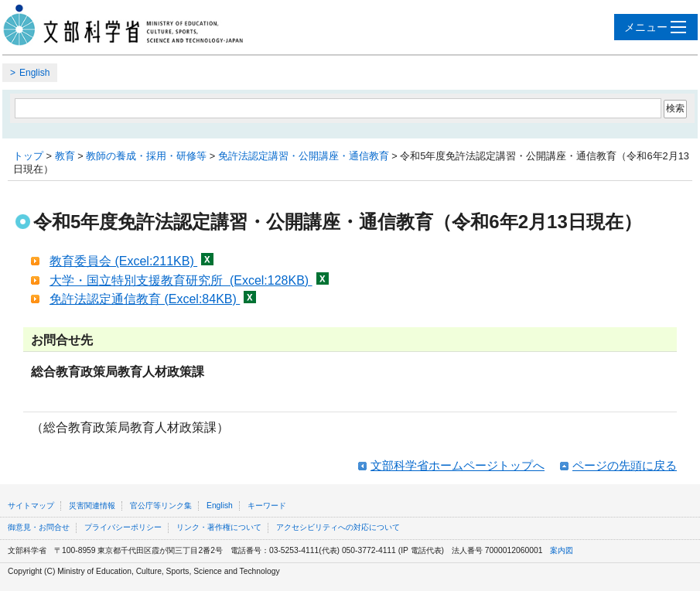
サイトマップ (31, 506)
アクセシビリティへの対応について (338, 527)
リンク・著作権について (219, 527)
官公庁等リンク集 (161, 506)
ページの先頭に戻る (625, 465)
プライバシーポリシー (123, 527)
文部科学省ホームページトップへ (458, 465)
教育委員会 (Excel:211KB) (131, 261)
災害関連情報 (92, 506)
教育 (65, 156)
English (34, 73)
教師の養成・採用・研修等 (146, 156)
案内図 (562, 550)
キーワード (267, 506)
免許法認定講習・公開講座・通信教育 (304, 156)
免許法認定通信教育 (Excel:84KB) (153, 299)
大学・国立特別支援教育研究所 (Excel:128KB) (189, 280)
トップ (28, 156)
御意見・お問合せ (39, 527)
